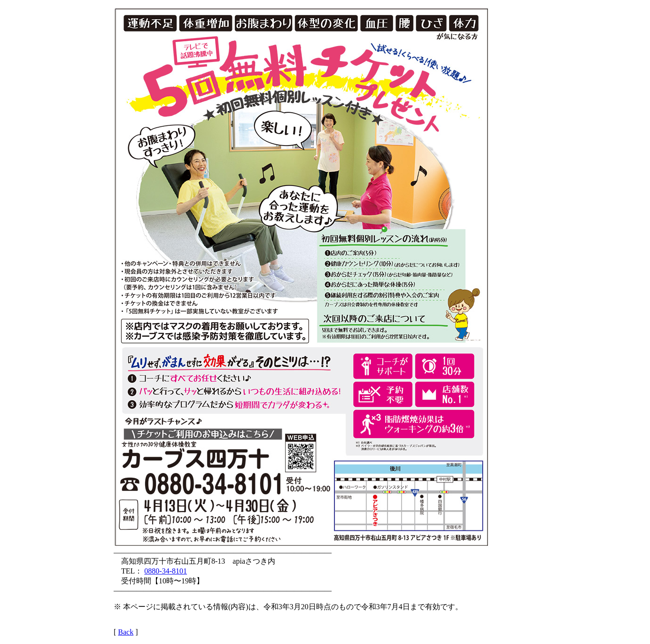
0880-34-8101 (166, 571)
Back (126, 632)
